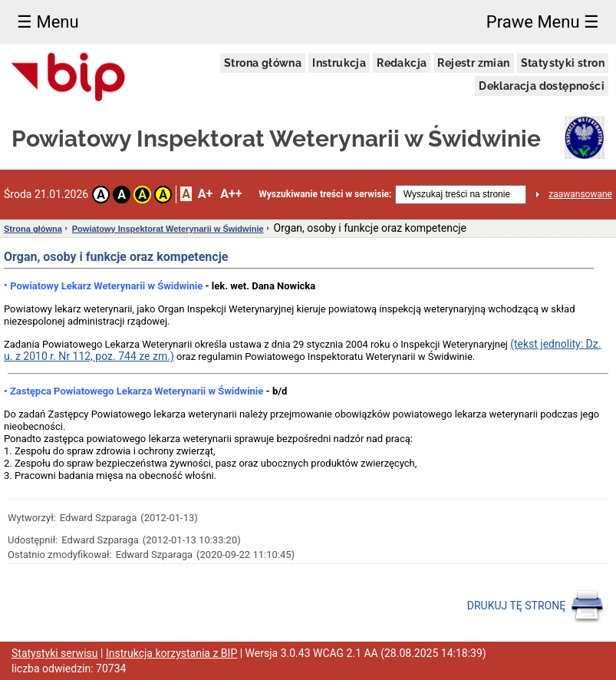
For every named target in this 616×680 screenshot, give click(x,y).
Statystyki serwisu (55, 653)
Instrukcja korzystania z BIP (171, 653)
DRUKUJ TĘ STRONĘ (536, 606)
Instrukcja (339, 63)
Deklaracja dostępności (542, 86)
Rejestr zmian (473, 63)
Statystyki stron (563, 63)
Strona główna (263, 63)
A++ (231, 194)
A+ (205, 194)
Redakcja (402, 63)
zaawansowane (580, 194)
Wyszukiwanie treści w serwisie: (325, 194)
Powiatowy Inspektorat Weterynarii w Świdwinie (168, 229)
